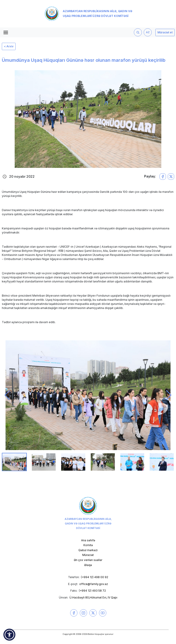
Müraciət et (165, 32)
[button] (7, 395)
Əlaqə (88, 565)
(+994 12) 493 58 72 (92, 591)
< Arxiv (9, 46)
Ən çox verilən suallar (88, 560)
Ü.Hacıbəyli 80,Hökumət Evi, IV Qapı (93, 597)
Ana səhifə (88, 540)
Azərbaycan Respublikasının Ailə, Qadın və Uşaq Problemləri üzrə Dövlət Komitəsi (88, 14)
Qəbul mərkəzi (88, 550)
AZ (148, 32)
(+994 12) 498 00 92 (95, 577)
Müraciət (88, 555)
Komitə (88, 545)
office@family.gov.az (94, 584)
